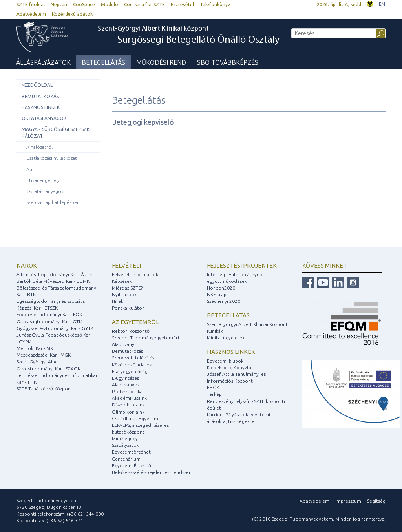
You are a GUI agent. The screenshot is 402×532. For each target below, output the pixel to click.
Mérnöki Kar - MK (35, 348)
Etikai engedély (43, 180)
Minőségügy (125, 438)
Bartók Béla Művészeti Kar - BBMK (53, 281)
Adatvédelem (31, 14)
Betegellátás (103, 62)
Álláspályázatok (43, 62)
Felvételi (126, 265)
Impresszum (348, 501)
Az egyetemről (135, 322)
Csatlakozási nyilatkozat (52, 158)
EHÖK (213, 387)
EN (382, 4)
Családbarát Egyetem (135, 418)
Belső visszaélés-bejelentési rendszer (151, 472)
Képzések (122, 281)
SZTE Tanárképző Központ (45, 389)
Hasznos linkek (41, 107)
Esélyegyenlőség (130, 371)
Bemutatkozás (40, 96)
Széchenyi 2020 (224, 301)
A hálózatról (39, 147)
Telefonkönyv (215, 5)
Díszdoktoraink (128, 405)
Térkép (214, 394)
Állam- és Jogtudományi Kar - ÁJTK (54, 274)
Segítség (376, 501)
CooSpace (84, 5)
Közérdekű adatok (72, 14)
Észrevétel (182, 5)
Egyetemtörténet (131, 452)
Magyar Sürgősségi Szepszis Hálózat (56, 133)
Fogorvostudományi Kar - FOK (49, 314)
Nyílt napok (124, 294)
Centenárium (126, 459)
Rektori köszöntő (131, 331)
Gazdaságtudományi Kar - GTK (49, 322)
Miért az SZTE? (127, 288)
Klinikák (215, 331)
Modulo (110, 5)
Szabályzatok (125, 445)
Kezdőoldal (37, 85)
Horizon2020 (221, 288)
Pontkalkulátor (128, 308)
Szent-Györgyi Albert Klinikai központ (189, 36)
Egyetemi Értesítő (132, 465)
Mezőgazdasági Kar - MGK (44, 355)
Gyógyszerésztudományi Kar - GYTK (55, 328)
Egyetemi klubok (225, 361)
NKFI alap (217, 294)
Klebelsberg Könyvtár (230, 367)
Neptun (59, 5)
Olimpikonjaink (128, 412)
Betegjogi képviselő (143, 122)
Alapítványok (126, 385)
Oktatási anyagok (44, 118)
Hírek (118, 301)
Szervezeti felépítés (133, 358)
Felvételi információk (135, 274)
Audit (32, 169)
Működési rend (161, 62)
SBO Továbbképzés (228, 62)
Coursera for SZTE (144, 5)
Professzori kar (128, 391)
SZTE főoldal (31, 5)
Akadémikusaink (129, 398)
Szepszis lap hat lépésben (53, 202)
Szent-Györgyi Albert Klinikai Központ (247, 324)
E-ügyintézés (125, 378)
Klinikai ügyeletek (226, 338)
